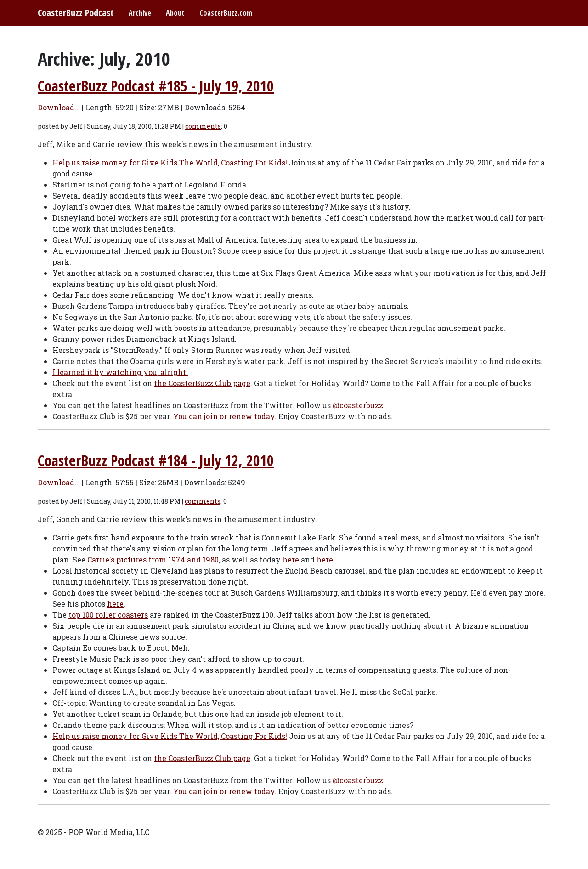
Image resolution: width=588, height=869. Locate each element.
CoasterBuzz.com (226, 13)
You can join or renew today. (225, 416)
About (175, 13)
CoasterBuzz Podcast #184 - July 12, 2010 (156, 460)
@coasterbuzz (358, 405)
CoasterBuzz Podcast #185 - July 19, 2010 (156, 86)
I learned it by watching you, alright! (120, 372)
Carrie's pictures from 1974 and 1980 (153, 559)
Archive (140, 13)
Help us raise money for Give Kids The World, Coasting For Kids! (170, 162)
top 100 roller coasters (108, 615)
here (291, 559)
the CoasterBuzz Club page (202, 383)
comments (203, 126)
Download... (59, 107)
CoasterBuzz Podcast (76, 13)
